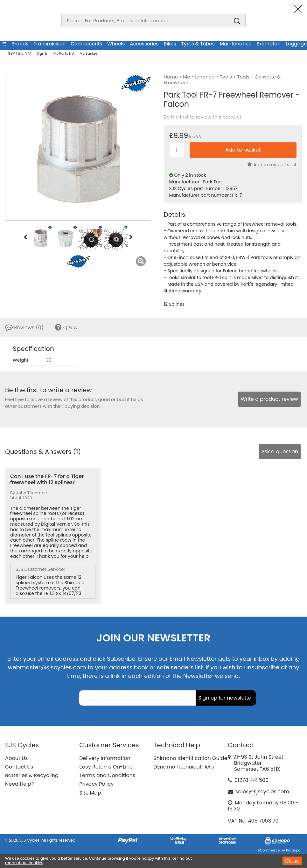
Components (86, 44)
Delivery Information (105, 758)
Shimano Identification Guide (191, 758)
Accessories (144, 44)
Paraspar (294, 850)
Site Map (90, 793)
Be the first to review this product (203, 117)
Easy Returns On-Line (106, 767)
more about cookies (24, 863)
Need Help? (19, 784)
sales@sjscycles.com (262, 792)
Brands (20, 44)
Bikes (170, 44)
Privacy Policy (96, 784)
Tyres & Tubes (198, 44)
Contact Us (19, 767)
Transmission (49, 44)
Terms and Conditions (107, 775)
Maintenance (236, 44)
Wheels (116, 44)
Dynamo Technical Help (184, 767)
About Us (16, 758)
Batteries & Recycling (32, 775)
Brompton (268, 44)
